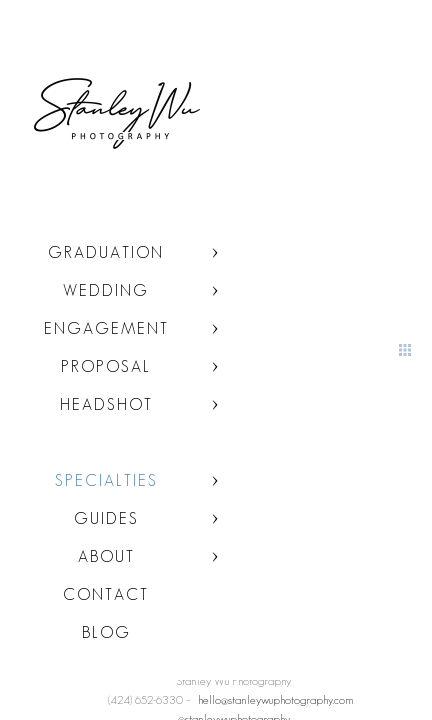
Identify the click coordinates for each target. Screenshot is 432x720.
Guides (106, 518)
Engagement (106, 328)
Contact (106, 594)
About (106, 556)
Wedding (106, 290)
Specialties (106, 480)
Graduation (106, 252)
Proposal (106, 366)
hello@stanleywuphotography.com (276, 699)
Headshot (106, 404)
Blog (106, 632)
